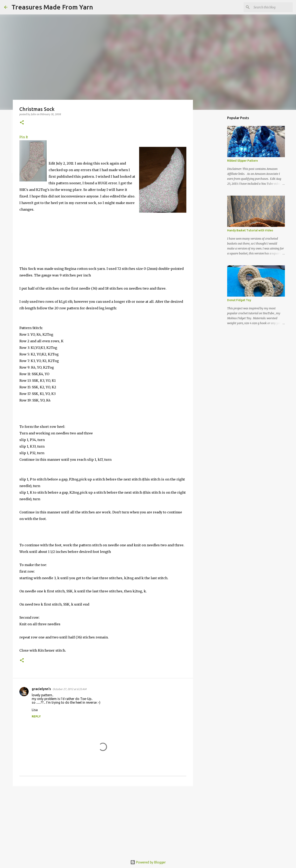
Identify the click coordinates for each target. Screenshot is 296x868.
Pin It (24, 137)
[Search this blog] (271, 7)
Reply (36, 716)
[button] (22, 123)
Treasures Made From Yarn (52, 7)
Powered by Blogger (148, 862)
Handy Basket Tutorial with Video (250, 230)
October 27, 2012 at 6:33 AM (69, 689)
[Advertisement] (103, 821)
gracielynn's (41, 689)
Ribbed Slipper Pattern (243, 161)
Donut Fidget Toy (239, 300)
